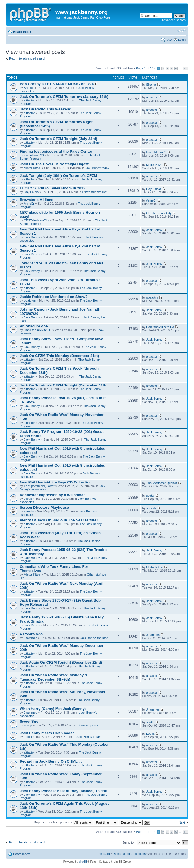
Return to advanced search (28, 58)
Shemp (29, 88)
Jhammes (31, 638)
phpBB (83, 862)
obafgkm (30, 300)
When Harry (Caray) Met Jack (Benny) (53, 709)
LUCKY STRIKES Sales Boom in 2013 (53, 188)
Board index (22, 32)
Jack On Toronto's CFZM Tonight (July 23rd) (58, 139)
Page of (145, 68)
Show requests (88, 725)
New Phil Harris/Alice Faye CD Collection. (56, 482)
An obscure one (34, 326)
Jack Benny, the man (94, 638)
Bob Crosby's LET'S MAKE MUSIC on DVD (57, 84)
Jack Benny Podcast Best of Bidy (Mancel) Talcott (64, 791)
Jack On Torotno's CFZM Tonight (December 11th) (64, 385)
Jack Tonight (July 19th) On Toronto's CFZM (58, 176)
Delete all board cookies (129, 854)
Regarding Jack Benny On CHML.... (51, 761)
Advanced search (174, 20)
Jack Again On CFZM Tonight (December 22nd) (61, 662)
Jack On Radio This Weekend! (46, 109)
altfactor (29, 100)
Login (182, 40)
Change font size (181, 31)
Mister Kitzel (32, 168)
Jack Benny (32, 237)
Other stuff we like (94, 192)
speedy (29, 511)
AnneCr (29, 204)
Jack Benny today (97, 168)
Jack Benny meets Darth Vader (47, 733)
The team (103, 854)
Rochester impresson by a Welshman (53, 495)
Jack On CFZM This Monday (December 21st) (59, 356)
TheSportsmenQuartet (39, 486)
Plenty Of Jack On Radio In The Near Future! (59, 520)
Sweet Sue (29, 721)
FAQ (169, 40)
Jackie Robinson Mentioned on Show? (54, 297)
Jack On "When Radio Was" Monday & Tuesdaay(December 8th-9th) (54, 677)
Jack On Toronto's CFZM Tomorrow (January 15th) (64, 97)
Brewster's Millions (37, 200)
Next (182, 822)
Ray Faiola (31, 192)
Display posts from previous (63, 822)
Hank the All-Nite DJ (38, 330)
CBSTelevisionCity (37, 220)
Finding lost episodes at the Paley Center (56, 151)
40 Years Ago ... (33, 634)
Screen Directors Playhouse (44, 508)
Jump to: (128, 842)
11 (185, 68)
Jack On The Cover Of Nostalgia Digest (54, 164)
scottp (28, 499)
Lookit (28, 737)
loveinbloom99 (34, 155)
